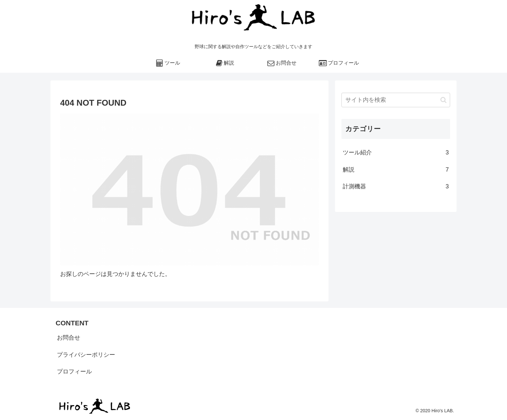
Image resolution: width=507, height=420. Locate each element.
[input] (396, 100)
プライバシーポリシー (86, 355)
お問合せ (69, 338)
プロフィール (74, 372)
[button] (443, 100)
